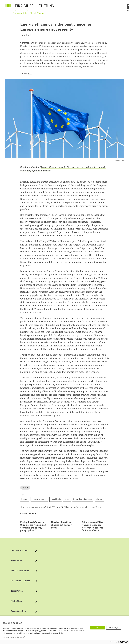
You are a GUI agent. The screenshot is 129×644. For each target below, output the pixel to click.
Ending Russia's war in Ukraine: (59, 167)
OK (98, 628)
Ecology (25, 499)
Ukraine (99, 499)
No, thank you (114, 628)
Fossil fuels (56, 499)
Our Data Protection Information (13, 637)
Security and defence (83, 499)
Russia (67, 499)
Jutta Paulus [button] (27, 35)
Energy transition (39, 499)
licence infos (120, 160)
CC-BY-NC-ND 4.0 (53, 507)
